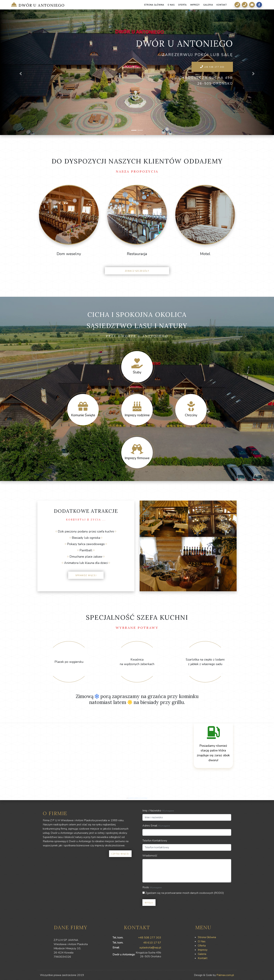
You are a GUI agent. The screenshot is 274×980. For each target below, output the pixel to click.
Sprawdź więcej (86, 575)
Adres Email (150, 826)
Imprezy (195, 5)
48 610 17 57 (152, 943)
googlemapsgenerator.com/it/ (131, 798)
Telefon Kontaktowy (155, 841)
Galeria (208, 5)
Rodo (146, 887)
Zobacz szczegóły (137, 271)
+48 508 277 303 (212, 67)
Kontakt (222, 5)
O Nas (171, 5)
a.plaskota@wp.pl (150, 948)
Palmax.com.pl (225, 975)
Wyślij (149, 903)
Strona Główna (154, 5)
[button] (21, 74)
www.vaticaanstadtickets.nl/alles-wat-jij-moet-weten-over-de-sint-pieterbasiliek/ (141, 798)
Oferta (182, 5)
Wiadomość (150, 856)
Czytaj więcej (120, 854)
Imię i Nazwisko (152, 811)
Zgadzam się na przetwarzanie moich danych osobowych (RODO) (183, 893)
